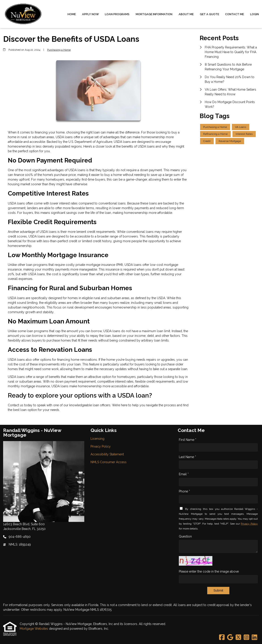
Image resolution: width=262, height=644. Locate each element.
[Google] (230, 638)
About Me (186, 14)
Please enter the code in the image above (209, 571)
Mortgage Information (154, 14)
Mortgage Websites (34, 629)
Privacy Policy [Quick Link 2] (101, 446)
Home (72, 14)
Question (185, 536)
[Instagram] (246, 638)
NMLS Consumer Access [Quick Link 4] (109, 462)
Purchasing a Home (59, 50)
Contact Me (235, 14)
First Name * (188, 440)
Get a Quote (209, 14)
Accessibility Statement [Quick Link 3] (107, 454)
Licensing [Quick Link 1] (97, 439)
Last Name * (187, 457)
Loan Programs (117, 14)
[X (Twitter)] (238, 638)
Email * (184, 474)
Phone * (184, 491)
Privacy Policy (249, 524)
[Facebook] (222, 638)
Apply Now (90, 14)
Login (255, 14)
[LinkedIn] (255, 638)
